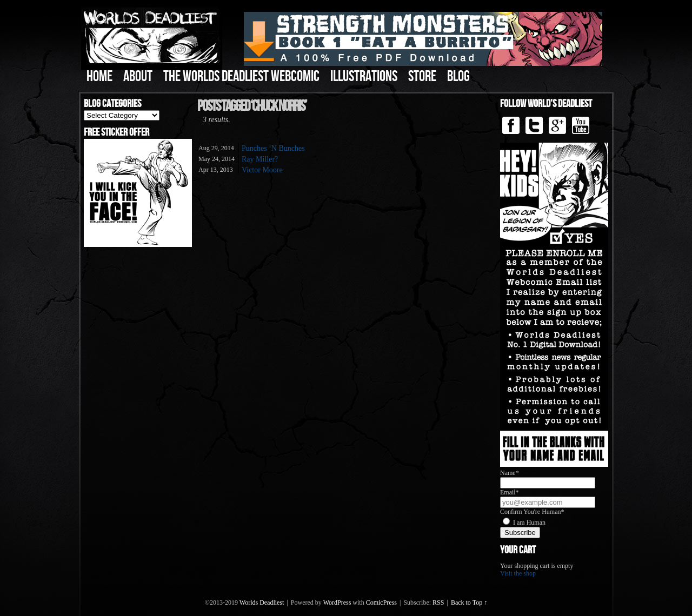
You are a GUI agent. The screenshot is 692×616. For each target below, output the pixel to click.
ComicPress (381, 602)
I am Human (529, 523)
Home (99, 76)
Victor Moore (262, 170)
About (138, 76)
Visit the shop (518, 573)
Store (422, 76)
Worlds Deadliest (262, 602)
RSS (438, 602)
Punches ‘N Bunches (273, 148)
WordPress (337, 602)
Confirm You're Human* (532, 512)
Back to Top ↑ (469, 602)
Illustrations (364, 76)
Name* (510, 473)
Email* (510, 492)
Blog (458, 76)
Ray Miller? (260, 159)
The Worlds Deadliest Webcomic (241, 76)
